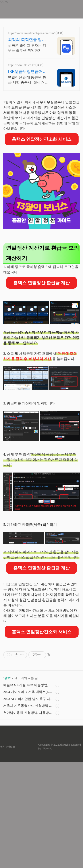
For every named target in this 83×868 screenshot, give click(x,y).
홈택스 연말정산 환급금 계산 (41, 327)
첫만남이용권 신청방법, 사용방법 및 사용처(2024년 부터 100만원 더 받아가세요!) (29, 818)
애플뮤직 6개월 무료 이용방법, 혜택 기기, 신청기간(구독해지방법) (29, 791)
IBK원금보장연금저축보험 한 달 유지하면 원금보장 (28, 72)
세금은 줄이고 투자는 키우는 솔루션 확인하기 (27, 48)
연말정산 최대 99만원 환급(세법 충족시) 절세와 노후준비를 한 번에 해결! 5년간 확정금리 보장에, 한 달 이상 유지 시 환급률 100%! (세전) (28, 80)
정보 (7, 784)
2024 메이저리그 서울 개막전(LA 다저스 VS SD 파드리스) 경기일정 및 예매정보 (29, 798)
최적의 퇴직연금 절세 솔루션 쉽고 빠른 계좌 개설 (27, 40)
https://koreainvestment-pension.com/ (31, 33)
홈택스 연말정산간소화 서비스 (42, 183)
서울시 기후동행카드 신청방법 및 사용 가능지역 (29, 811)
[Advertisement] (41, 117)
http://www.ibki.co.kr (21, 65)
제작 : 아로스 (8, 852)
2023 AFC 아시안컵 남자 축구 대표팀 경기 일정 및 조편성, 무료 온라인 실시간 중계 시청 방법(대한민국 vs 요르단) (29, 805)
